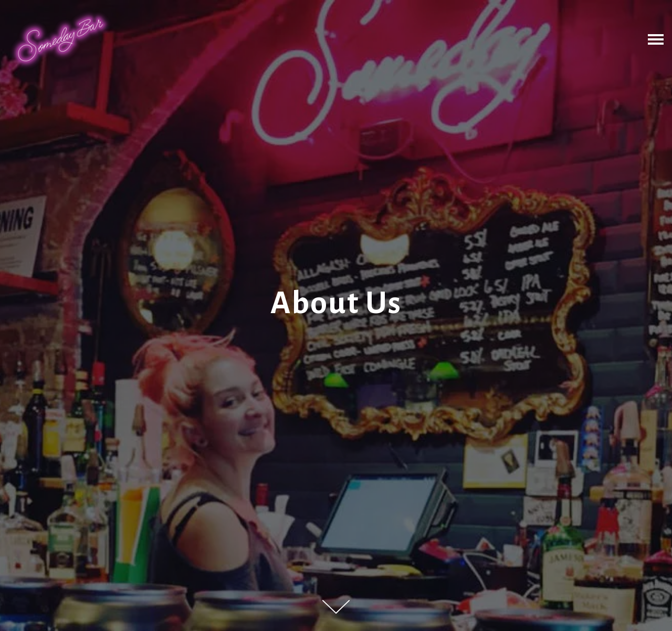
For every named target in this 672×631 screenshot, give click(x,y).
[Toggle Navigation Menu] (656, 39)
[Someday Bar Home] (60, 39)
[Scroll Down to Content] (336, 607)
